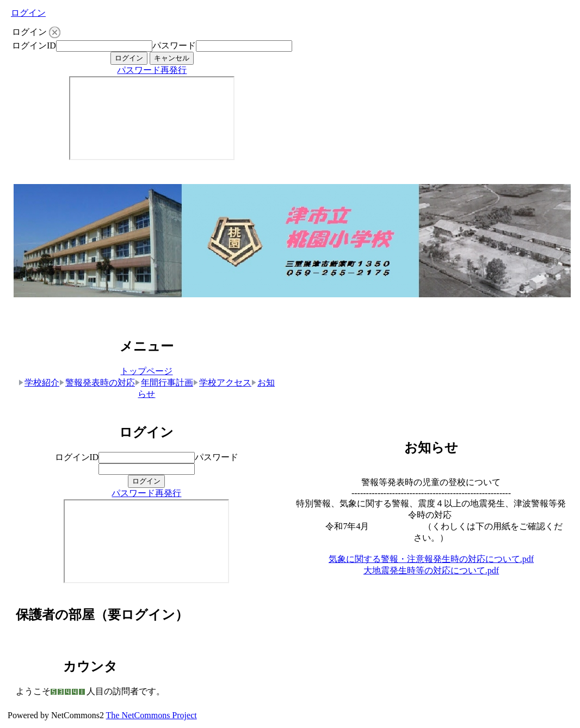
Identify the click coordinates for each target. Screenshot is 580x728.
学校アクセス (222, 383)
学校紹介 (39, 383)
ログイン (28, 13)
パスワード (174, 45)
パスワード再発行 (152, 70)
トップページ (146, 371)
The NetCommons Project (152, 715)
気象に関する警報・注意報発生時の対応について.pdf (431, 559)
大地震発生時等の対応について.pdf (431, 570)
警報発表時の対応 (97, 383)
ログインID (34, 45)
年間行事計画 (164, 383)
